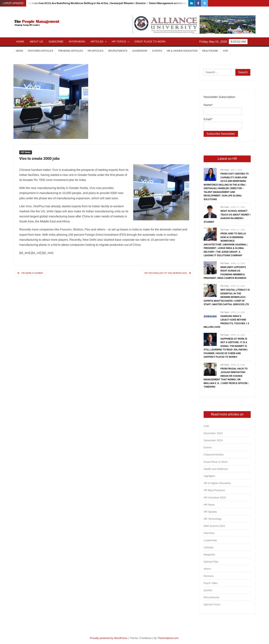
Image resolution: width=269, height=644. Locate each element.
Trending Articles (70, 51)
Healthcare (210, 51)
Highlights (209, 476)
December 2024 (213, 440)
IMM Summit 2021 (214, 526)
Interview (209, 533)
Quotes (208, 590)
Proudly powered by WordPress (109, 638)
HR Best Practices (214, 490)
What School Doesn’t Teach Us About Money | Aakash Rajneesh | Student (227, 216)
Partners (209, 576)
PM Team (225, 170)
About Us (36, 41)
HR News (26, 152)
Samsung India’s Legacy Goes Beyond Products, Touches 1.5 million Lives (226, 322)
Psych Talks (211, 583)
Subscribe (56, 41)
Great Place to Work (150, 41)
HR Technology (213, 519)
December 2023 (213, 433)
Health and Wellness (216, 469)
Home (20, 41)
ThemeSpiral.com (168, 638)
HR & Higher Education (182, 51)
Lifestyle (208, 547)
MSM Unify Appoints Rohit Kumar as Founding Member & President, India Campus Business (225, 273)
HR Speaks (210, 512)
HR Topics (119, 41)
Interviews (77, 41)
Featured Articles (41, 51)
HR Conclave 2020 (215, 497)
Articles (97, 41)
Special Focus (212, 604)
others (207, 569)
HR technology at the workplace (166, 273)
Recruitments (118, 51)
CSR (225, 51)
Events (157, 51)
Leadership (140, 51)
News (20, 51)
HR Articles (96, 51)
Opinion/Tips (211, 562)
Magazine (209, 554)
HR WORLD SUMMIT (32, 273)
